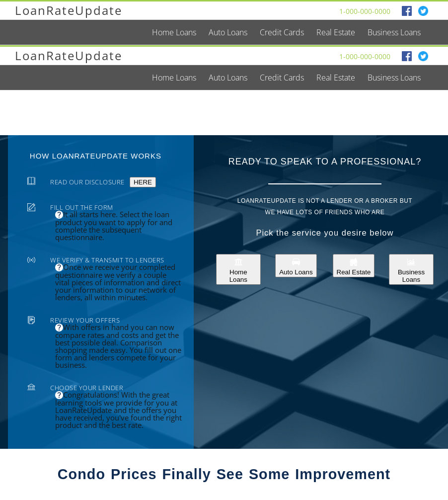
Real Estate (354, 266)
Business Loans (411, 269)
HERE (143, 182)
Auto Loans (296, 266)
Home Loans (238, 269)
